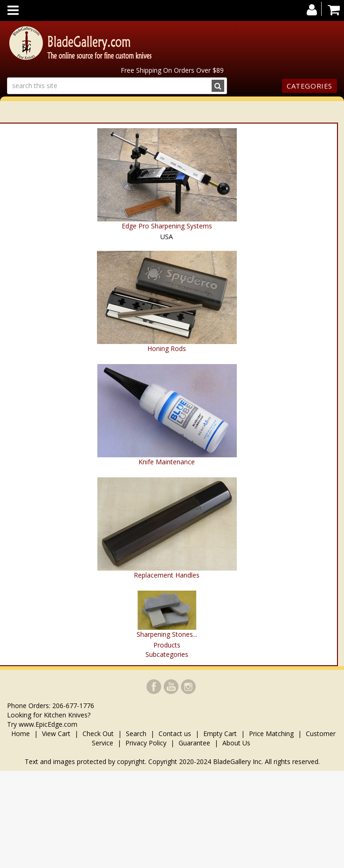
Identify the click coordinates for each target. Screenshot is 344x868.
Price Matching (271, 734)
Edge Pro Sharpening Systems (167, 226)
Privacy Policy (146, 743)
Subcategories (167, 654)
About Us (236, 743)
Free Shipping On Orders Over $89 (172, 70)
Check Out (98, 734)
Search (136, 734)
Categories (310, 86)
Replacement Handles (167, 575)
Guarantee (194, 743)
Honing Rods (167, 348)
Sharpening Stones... (167, 634)
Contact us (175, 734)
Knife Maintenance (167, 462)
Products (167, 645)
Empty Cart (220, 734)
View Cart (56, 734)
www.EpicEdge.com (48, 724)
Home (21, 734)
